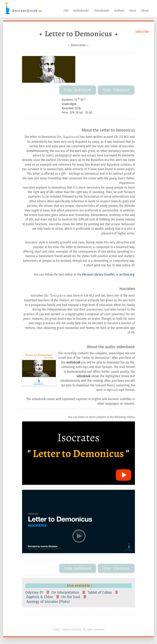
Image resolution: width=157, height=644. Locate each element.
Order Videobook (116, 90)
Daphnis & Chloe (40, 597)
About (145, 11)
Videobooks (102, 11)
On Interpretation (66, 592)
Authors (119, 11)
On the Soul (71, 597)
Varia (133, 11)
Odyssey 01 (35, 592)
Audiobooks (81, 11)
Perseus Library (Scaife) (98, 274)
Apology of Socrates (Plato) (49, 602)
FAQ (66, 11)
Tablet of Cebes (100, 592)
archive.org (127, 274)
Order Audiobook (78, 90)
